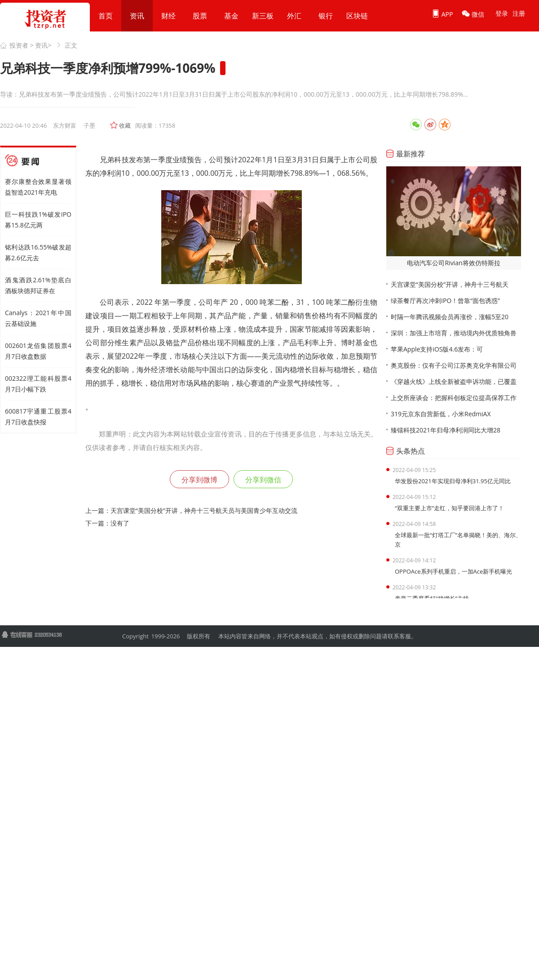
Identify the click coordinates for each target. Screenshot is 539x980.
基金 (231, 16)
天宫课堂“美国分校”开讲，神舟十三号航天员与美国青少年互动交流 (204, 510)
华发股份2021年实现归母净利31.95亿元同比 (453, 481)
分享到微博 (199, 480)
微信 (473, 14)
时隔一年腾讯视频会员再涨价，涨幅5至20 (450, 317)
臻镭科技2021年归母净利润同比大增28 (446, 430)
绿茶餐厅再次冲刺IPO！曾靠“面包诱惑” (445, 301)
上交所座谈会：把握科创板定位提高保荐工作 (454, 398)
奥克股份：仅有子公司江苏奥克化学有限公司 (454, 365)
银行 (326, 16)
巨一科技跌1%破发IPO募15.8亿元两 (38, 220)
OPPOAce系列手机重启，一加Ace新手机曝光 (453, 571)
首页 (106, 16)
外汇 (294, 16)
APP (442, 14)
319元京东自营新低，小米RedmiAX (441, 414)
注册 (519, 13)
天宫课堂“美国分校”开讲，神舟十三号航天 (450, 284)
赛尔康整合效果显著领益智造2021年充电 (38, 187)
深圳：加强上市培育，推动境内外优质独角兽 (454, 333)
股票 (200, 16)
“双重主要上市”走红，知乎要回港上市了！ (449, 508)
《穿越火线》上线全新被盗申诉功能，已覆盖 (454, 381)
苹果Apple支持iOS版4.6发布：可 (437, 349)
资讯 (137, 16)
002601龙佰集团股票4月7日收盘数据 (38, 351)
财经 (168, 16)
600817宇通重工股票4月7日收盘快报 (38, 416)
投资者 (19, 45)
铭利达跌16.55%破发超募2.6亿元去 (38, 252)
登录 (502, 13)
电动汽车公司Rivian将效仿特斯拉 (453, 263)
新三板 (263, 16)
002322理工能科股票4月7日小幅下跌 (38, 384)
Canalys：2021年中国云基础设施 (38, 318)
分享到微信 (263, 480)
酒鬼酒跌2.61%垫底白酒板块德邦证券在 (38, 285)
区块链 (357, 16)
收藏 (125, 125)
